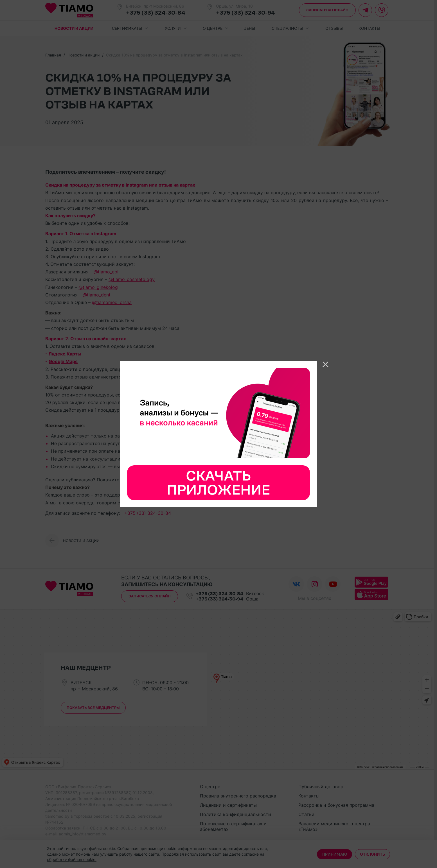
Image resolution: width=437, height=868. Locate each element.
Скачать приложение (218, 483)
